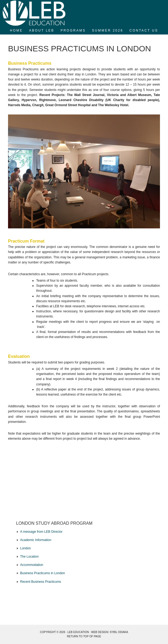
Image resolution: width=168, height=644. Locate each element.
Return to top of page (84, 636)
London (25, 548)
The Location (29, 557)
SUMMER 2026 (107, 30)
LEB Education (84, 13)
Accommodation (32, 565)
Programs (73, 30)
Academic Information (36, 540)
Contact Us (144, 30)
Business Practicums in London (42, 573)
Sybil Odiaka (119, 632)
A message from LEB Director (41, 532)
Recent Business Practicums (41, 582)
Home (16, 30)
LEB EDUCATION (78, 632)
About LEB (42, 30)
